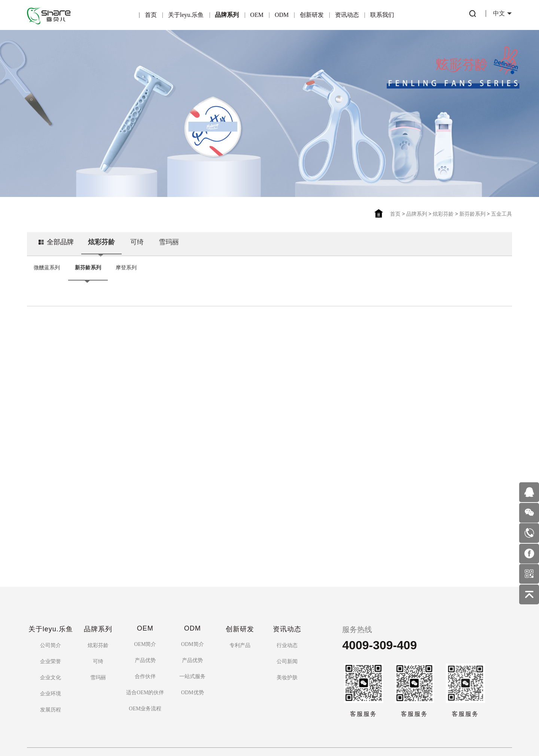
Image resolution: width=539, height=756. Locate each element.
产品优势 (145, 621)
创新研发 (312, 15)
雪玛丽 (169, 245)
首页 (151, 15)
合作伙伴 (145, 637)
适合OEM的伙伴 (145, 653)
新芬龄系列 (472, 214)
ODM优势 (193, 653)
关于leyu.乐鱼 (186, 15)
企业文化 (51, 638)
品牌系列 (227, 15)
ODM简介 (193, 605)
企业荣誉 (51, 622)
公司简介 (51, 606)
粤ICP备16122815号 (245, 731)
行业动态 (287, 606)
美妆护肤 (287, 638)
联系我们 (382, 15)
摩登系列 (126, 269)
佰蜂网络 (306, 731)
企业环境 (51, 654)
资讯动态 (347, 15)
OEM (257, 15)
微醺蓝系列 (47, 269)
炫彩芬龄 (443, 214)
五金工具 (502, 214)
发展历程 (51, 670)
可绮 (137, 245)
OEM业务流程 (145, 669)
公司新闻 (287, 622)
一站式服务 (192, 637)
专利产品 (240, 606)
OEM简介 (145, 605)
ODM (282, 15)
